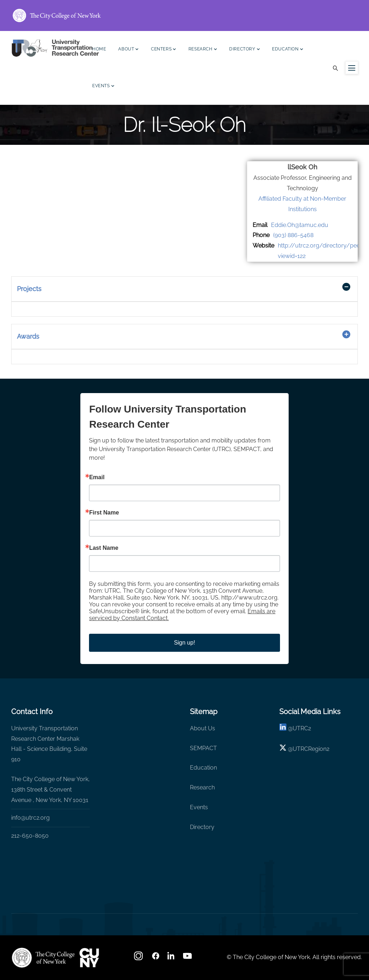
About (128, 50)
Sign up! (185, 643)
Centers (164, 50)
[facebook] (156, 958)
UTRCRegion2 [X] (311, 749)
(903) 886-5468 (293, 235)
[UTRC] (43, 958)
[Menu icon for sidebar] (352, 68)
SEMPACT (203, 748)
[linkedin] (283, 728)
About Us (203, 728)
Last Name (104, 548)
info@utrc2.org (30, 818)
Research (203, 50)
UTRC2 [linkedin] (302, 728)
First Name (104, 513)
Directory (244, 50)
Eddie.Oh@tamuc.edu (300, 225)
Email (97, 477)
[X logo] (283, 749)
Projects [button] (29, 289)
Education (288, 50)
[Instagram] (139, 958)
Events (103, 87)
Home (99, 49)
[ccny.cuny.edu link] (184, 15)
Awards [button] (28, 336)
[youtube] (188, 958)
